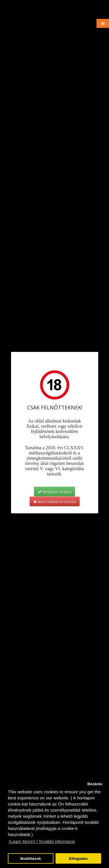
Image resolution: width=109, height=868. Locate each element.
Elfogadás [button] (78, 859)
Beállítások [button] (31, 859)
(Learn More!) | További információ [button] (42, 841)
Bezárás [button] (95, 784)
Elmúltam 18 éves (54, 492)
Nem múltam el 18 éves (55, 501)
